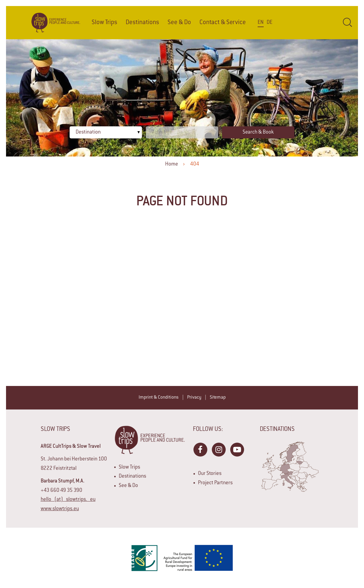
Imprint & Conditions (159, 398)
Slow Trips (104, 23)
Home (172, 164)
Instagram (218, 449)
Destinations (142, 23)
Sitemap (218, 398)
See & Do (179, 23)
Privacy (194, 398)
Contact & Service (223, 23)
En (261, 23)
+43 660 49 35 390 (61, 491)
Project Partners (215, 483)
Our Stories (210, 474)
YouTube (237, 449)
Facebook (200, 449)
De (270, 23)
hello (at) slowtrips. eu (68, 500)
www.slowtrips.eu (60, 509)
